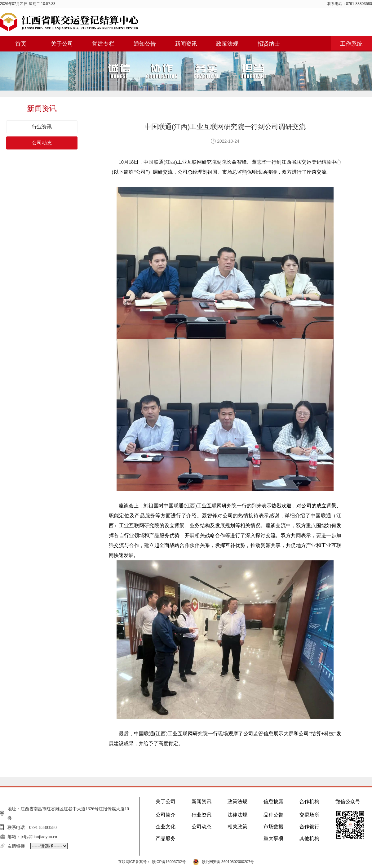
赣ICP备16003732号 (169, 862)
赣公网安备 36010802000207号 (228, 862)
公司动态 (42, 143)
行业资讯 (42, 127)
